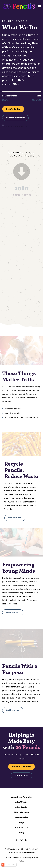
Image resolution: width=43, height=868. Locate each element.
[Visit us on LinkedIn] (26, 840)
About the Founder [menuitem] (22, 797)
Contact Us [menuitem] (21, 828)
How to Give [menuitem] (21, 817)
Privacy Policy (25, 858)
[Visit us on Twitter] (22, 840)
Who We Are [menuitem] (22, 802)
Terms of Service (12, 858)
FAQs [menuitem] (21, 822)
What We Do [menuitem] (22, 807)
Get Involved (15, 518)
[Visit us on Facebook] (17, 840)
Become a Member (15, 118)
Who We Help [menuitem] (22, 812)
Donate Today (13, 109)
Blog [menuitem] (21, 833)
